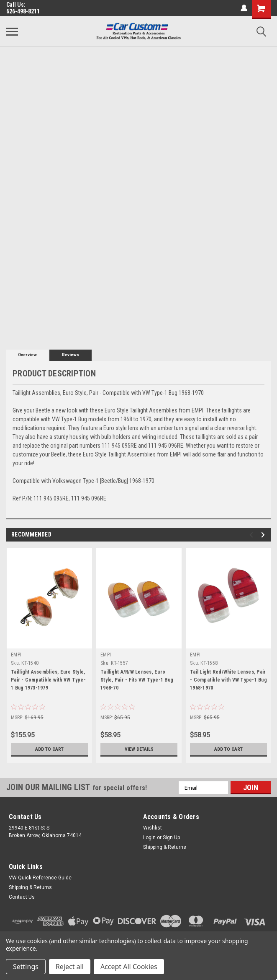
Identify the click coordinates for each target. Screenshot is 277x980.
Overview (27, 355)
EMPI (16, 655)
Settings (26, 967)
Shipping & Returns (165, 847)
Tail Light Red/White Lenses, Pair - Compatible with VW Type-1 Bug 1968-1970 (228, 680)
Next (264, 535)
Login (149, 837)
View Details (139, 749)
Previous (253, 535)
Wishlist (153, 828)
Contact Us (22, 897)
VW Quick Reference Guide (40, 878)
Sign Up (171, 837)
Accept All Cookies (129, 967)
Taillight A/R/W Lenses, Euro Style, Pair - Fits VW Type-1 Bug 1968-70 (137, 680)
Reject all (70, 967)
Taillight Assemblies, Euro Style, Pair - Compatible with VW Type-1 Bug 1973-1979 (48, 680)
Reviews (71, 355)
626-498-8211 (23, 11)
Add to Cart (50, 749)
